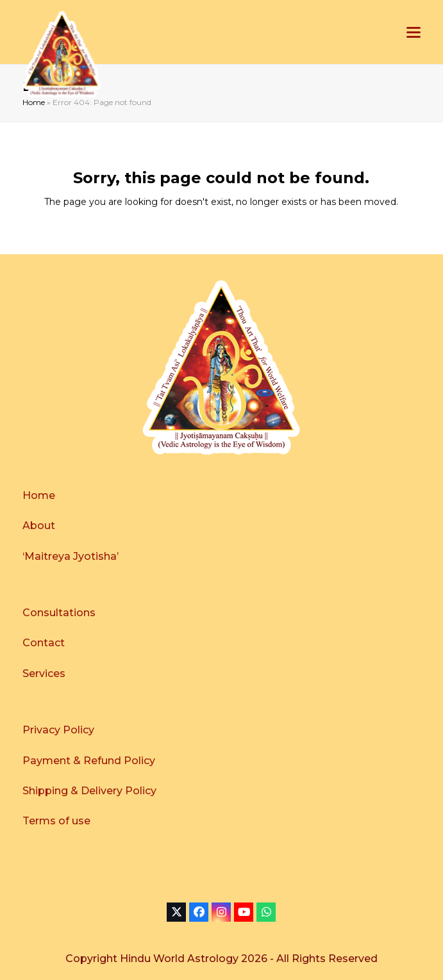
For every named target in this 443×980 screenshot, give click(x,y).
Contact (44, 643)
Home (34, 102)
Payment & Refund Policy (89, 761)
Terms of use (56, 821)
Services (44, 674)
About (39, 526)
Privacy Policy (58, 730)
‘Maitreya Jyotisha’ (71, 556)
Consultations (59, 613)
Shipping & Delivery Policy (89, 791)
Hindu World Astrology (180, 959)
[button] (414, 32)
